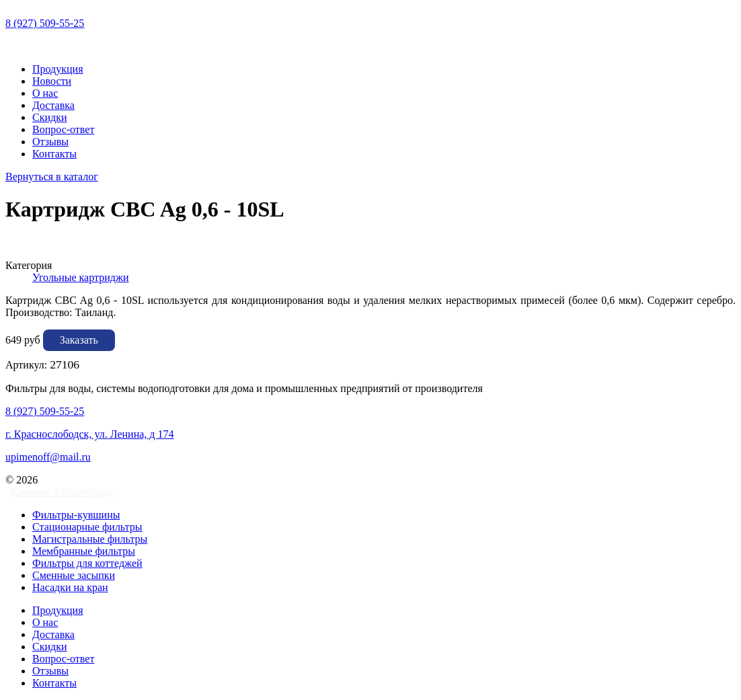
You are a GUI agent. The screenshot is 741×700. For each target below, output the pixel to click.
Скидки (49, 117)
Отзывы (50, 142)
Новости (52, 81)
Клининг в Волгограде (62, 492)
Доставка (53, 105)
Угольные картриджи (81, 277)
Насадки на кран (70, 587)
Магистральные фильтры (90, 539)
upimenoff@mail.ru (48, 457)
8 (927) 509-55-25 (45, 23)
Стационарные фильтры (87, 527)
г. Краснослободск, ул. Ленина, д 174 (89, 434)
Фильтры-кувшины (76, 515)
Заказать (79, 340)
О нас (45, 93)
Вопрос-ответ (63, 129)
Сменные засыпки (74, 575)
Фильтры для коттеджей (87, 563)
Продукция (58, 69)
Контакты (54, 154)
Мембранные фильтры (84, 551)
